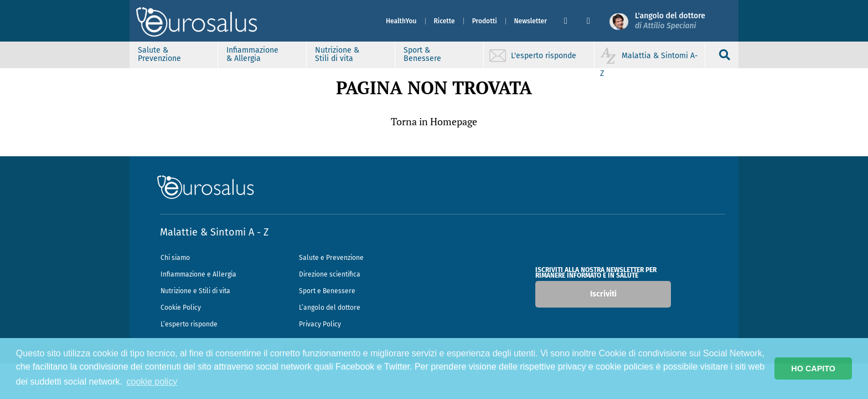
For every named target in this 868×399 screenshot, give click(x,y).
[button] (571, 21)
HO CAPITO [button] (813, 369)
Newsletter (531, 21)
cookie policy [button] (152, 382)
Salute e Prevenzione (331, 258)
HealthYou (401, 21)
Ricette (445, 21)
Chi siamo (175, 258)
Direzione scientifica (330, 274)
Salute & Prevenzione (159, 54)
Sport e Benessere (327, 291)
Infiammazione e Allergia (198, 274)
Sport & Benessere (422, 54)
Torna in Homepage (434, 121)
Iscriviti (603, 294)
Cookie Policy (181, 308)
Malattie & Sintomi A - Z (214, 232)
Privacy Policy (320, 324)
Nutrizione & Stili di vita (337, 54)
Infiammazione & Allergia (252, 54)
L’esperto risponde (189, 324)
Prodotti (485, 21)
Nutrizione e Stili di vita (195, 291)
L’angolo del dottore (330, 308)
